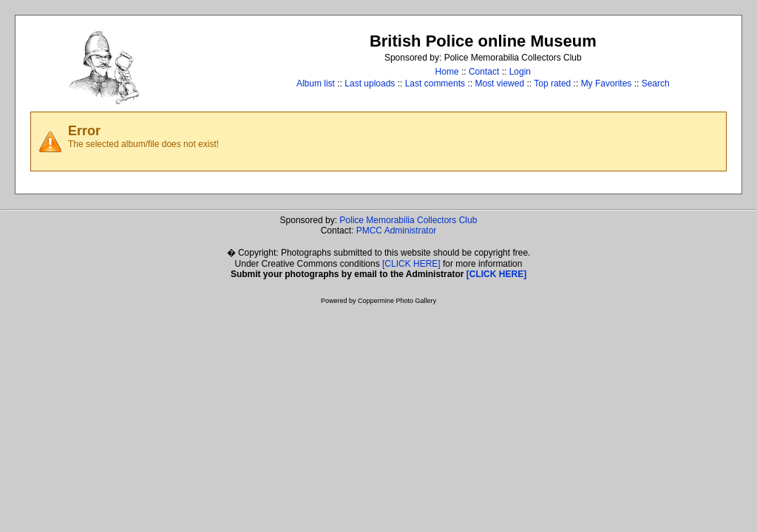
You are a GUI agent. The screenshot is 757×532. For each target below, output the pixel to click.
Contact (484, 72)
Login (520, 72)
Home (447, 72)
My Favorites (607, 83)
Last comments (435, 83)
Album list (316, 83)
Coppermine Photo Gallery (397, 301)
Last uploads (370, 83)
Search (656, 83)
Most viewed (499, 83)
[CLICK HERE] (411, 264)
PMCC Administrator (397, 231)
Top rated (552, 83)
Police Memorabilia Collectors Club (408, 220)
